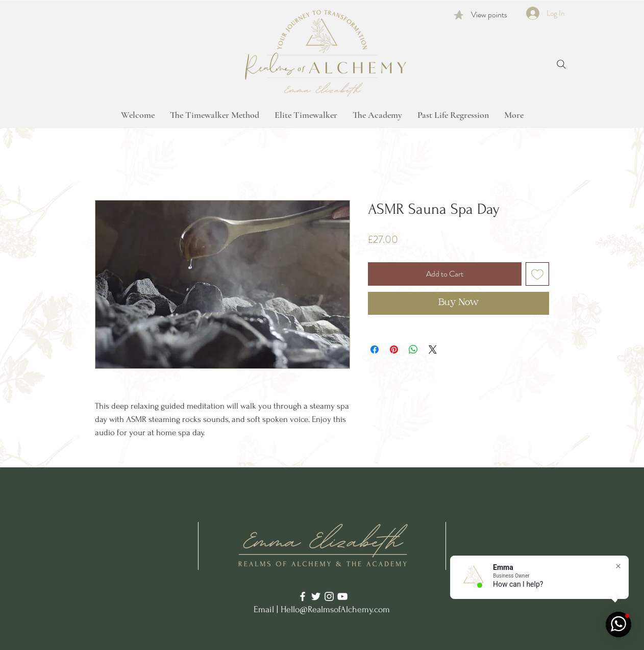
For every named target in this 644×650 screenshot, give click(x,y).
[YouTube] (342, 596)
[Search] (561, 64)
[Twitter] (316, 596)
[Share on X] (433, 349)
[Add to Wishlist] (537, 274)
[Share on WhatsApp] (413, 349)
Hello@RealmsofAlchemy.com (335, 609)
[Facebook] (303, 596)
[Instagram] (329, 596)
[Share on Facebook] (375, 349)
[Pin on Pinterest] (394, 349)
